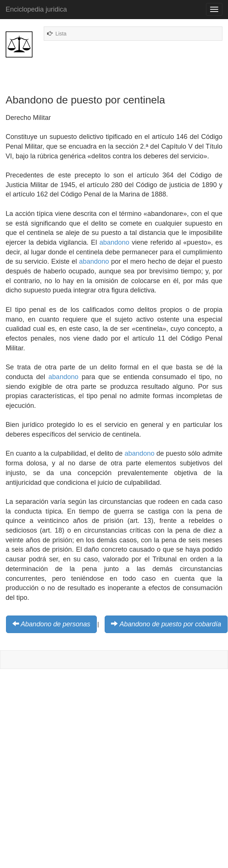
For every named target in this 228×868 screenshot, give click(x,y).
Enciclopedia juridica (36, 9)
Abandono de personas (55, 624)
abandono (114, 242)
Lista (61, 34)
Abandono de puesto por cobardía (170, 624)
